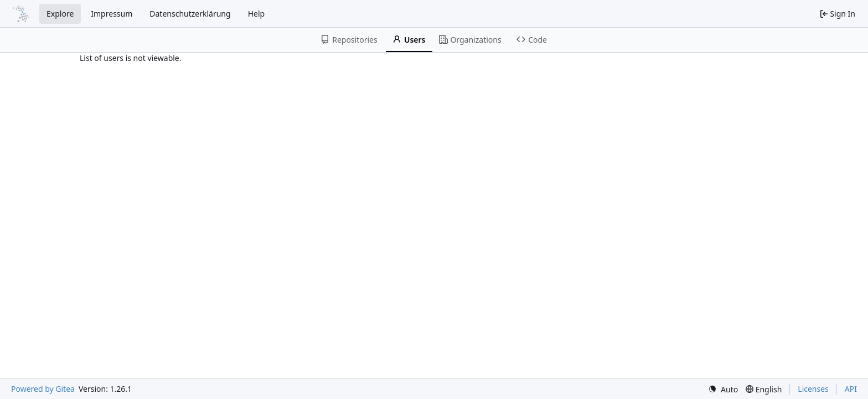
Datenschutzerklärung (190, 14)
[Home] (21, 14)
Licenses (813, 389)
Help (257, 14)
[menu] (723, 389)
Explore (60, 14)
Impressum (112, 14)
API (851, 389)
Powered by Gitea (43, 389)
